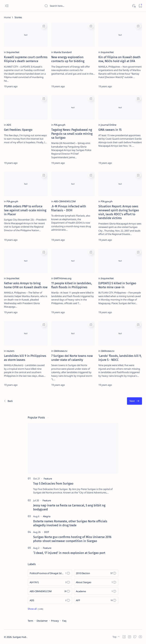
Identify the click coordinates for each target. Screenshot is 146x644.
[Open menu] (7, 6)
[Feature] (48, 479)
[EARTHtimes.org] (63, 278)
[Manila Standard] (63, 52)
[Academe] (96, 591)
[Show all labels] (35, 609)
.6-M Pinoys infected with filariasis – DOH (69, 208)
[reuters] (10, 351)
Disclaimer (42, 621)
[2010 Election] (96, 573)
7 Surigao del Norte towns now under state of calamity (72, 358)
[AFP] (96, 600)
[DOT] (47, 532)
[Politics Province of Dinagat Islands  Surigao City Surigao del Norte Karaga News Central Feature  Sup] (50, 573)
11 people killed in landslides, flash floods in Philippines (72, 285)
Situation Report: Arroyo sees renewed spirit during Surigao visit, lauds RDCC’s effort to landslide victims (119, 212)
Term (30, 621)
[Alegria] (47, 516)
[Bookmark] (140, 6)
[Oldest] (134, 401)
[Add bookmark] (44, 26)
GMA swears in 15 (110, 130)
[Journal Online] (109, 125)
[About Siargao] (96, 582)
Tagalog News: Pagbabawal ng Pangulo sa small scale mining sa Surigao (72, 134)
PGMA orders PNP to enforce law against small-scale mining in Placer (25, 210)
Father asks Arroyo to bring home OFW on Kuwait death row (26, 285)
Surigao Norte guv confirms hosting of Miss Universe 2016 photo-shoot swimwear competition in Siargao (72, 539)
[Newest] (8, 401)
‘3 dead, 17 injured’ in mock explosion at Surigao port (69, 553)
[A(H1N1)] (50, 582)
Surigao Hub (20, 637)
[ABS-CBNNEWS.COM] (65, 201)
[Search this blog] (72, 6)
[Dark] (134, 6)
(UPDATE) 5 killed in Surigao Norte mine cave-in (117, 285)
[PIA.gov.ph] (60, 125)
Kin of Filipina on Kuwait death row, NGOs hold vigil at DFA (119, 59)
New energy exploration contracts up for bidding (68, 59)
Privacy (55, 621)
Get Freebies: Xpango (18, 130)
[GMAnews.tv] (61, 351)
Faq (64, 621)
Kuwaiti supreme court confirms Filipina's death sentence (26, 59)
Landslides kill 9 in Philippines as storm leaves (25, 358)
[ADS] (9, 125)
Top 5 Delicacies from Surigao (53, 483)
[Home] (7, 17)
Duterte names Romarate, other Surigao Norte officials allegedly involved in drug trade (70, 523)
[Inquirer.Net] (13, 52)
